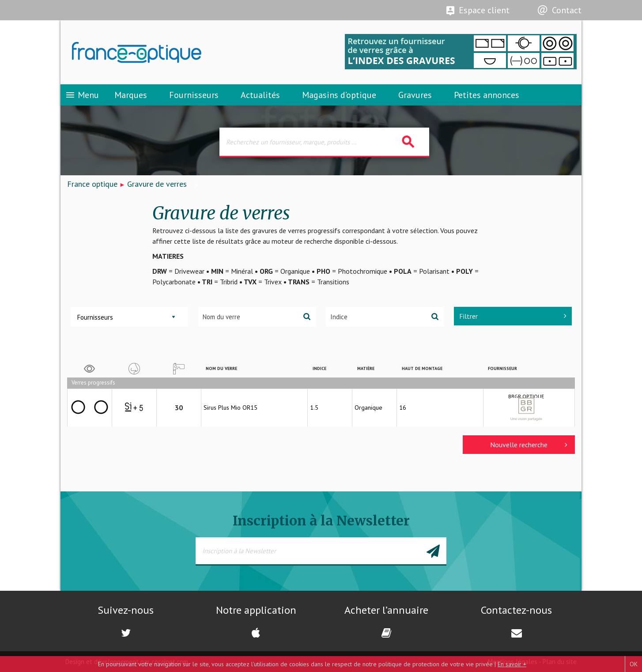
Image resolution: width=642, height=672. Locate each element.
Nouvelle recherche (529, 445)
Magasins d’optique (339, 95)
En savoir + (512, 664)
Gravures (415, 95)
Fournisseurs (194, 95)
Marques (131, 95)
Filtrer (513, 316)
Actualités (260, 95)
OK (634, 664)
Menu (82, 95)
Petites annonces (487, 95)
